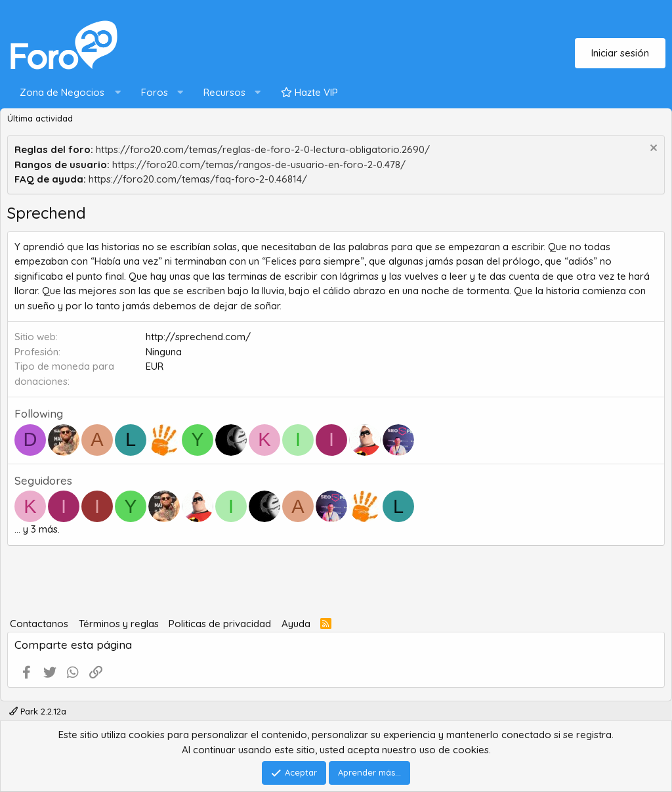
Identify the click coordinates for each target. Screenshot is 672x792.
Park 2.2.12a (38, 711)
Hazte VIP (309, 92)
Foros (155, 92)
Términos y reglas (119, 624)
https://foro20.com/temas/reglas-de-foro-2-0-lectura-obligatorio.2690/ (263, 149)
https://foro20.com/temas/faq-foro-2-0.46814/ (198, 179)
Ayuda (296, 624)
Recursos (224, 92)
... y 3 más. (37, 529)
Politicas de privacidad (220, 624)
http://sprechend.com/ (198, 337)
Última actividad (40, 118)
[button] (67, 93)
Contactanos (39, 624)
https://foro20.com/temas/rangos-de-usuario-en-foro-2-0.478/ (259, 165)
